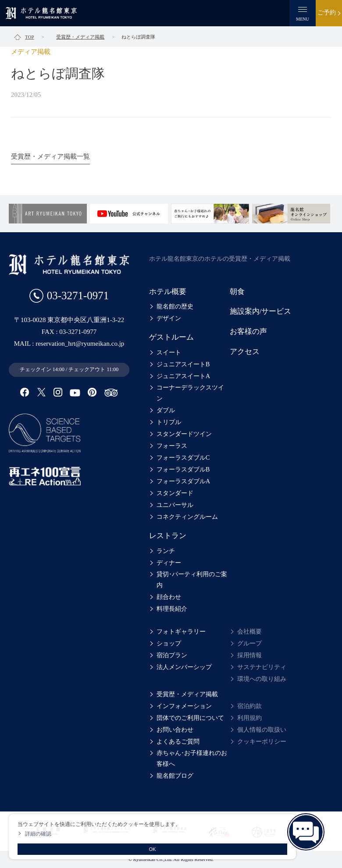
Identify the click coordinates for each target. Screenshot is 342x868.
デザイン (169, 318)
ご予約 (327, 12)
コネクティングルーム (187, 517)
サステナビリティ (262, 667)
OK (153, 849)
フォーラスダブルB (183, 469)
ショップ (169, 643)
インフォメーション (184, 706)
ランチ (166, 551)
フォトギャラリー (181, 632)
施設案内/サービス (261, 311)
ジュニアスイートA (183, 376)
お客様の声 (248, 331)
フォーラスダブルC (183, 458)
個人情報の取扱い (262, 730)
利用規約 (249, 718)
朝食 (237, 292)
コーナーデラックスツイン (190, 393)
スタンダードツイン (184, 434)
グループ (249, 643)
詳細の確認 (38, 834)
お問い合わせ (175, 730)
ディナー (169, 563)
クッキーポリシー (262, 742)
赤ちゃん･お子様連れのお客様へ (192, 758)
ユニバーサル (175, 505)
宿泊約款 (249, 706)
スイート (169, 353)
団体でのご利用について (190, 718)
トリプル (169, 422)
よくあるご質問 (178, 742)
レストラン (168, 536)
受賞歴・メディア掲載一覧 (50, 156)
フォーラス (172, 446)
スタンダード (175, 493)
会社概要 (249, 632)
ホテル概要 (168, 292)
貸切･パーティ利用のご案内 (192, 580)
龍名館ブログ (175, 776)
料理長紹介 (172, 609)
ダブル (166, 410)
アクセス (245, 352)
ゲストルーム (171, 337)
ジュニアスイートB (183, 364)
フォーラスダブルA (183, 481)
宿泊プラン (172, 655)
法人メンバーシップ (184, 667)
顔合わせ (169, 597)
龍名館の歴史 (175, 306)
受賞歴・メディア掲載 (187, 694)
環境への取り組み (262, 679)
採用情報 (249, 655)
